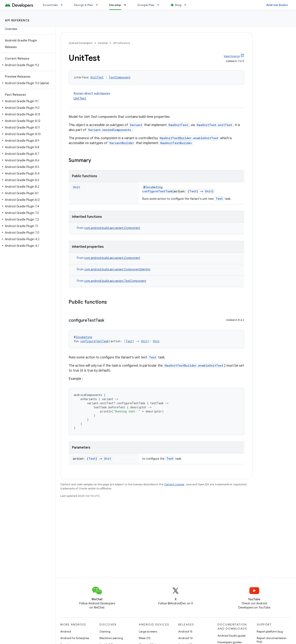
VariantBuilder (122, 143)
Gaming (105, 631)
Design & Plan (84, 5)
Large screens (148, 631)
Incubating (154, 187)
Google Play (146, 5)
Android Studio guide (231, 636)
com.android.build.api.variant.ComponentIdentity (117, 269)
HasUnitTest (178, 125)
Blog (178, 5)
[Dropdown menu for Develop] (127, 5)
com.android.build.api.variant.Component (112, 228)
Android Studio (277, 5)
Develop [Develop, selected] (115, 5)
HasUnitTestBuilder (176, 143)
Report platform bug (270, 631)
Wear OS (145, 638)
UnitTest (97, 77)
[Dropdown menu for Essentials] (64, 5)
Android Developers (81, 43)
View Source (232, 56)
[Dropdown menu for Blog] (187, 5)
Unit (76, 187)
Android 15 (185, 631)
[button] (27, 65)
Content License (174, 484)
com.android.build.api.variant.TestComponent (115, 281)
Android (66, 631)
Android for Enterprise (75, 638)
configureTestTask (157, 191)
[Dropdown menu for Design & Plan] (99, 5)
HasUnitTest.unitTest (214, 125)
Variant (136, 125)
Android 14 (185, 638)
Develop (103, 43)
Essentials (50, 5)
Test (193, 191)
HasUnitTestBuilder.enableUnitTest (189, 138)
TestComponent (120, 77)
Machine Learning (111, 638)
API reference (17, 20)
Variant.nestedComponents (110, 130)
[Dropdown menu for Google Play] (160, 5)
